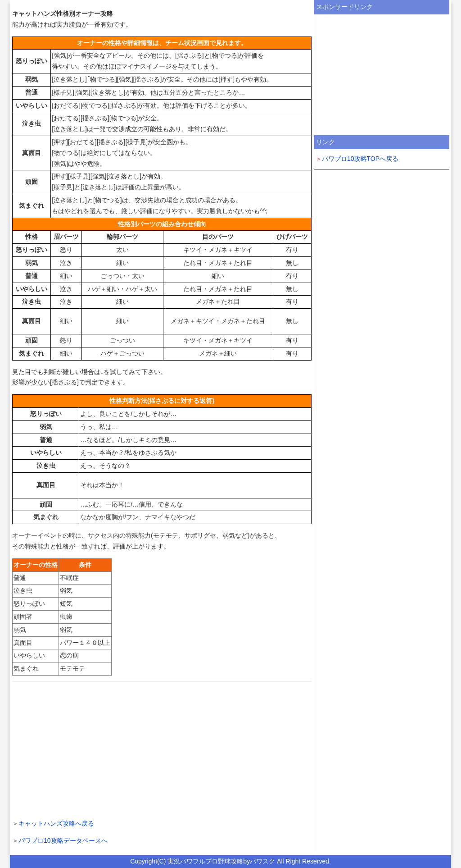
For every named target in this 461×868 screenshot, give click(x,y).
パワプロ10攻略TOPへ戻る (360, 159)
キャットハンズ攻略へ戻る (56, 823)
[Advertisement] (162, 749)
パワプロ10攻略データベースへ (63, 841)
